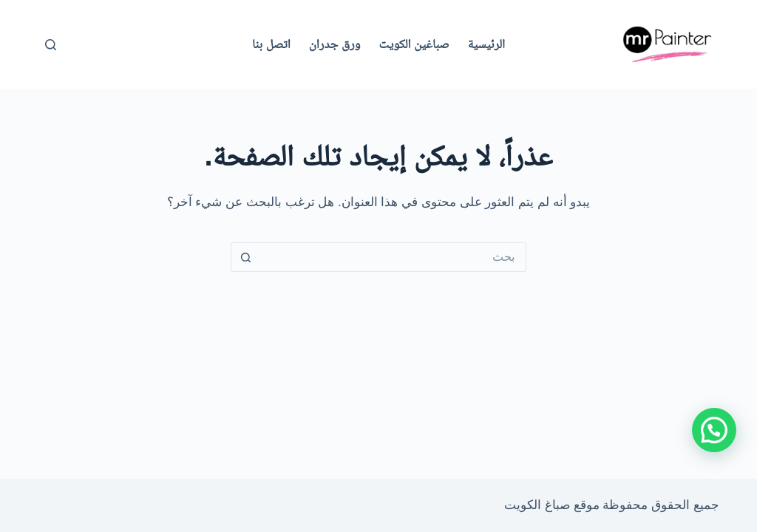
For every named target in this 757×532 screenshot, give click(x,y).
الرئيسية (486, 44)
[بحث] (51, 45)
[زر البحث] (245, 257)
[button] (714, 430)
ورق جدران (335, 44)
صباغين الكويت (414, 44)
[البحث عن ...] (393, 257)
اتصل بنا (271, 44)
